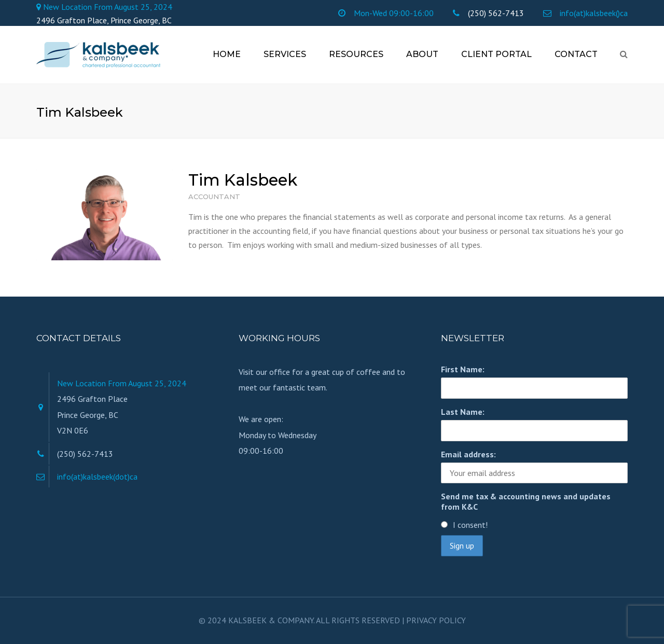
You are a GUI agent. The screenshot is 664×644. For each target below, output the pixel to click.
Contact (576, 54)
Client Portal (496, 54)
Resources (356, 54)
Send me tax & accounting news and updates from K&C (526, 501)
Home (227, 54)
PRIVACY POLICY (436, 620)
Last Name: (463, 412)
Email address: (468, 454)
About (422, 54)
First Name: (463, 369)
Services (285, 54)
